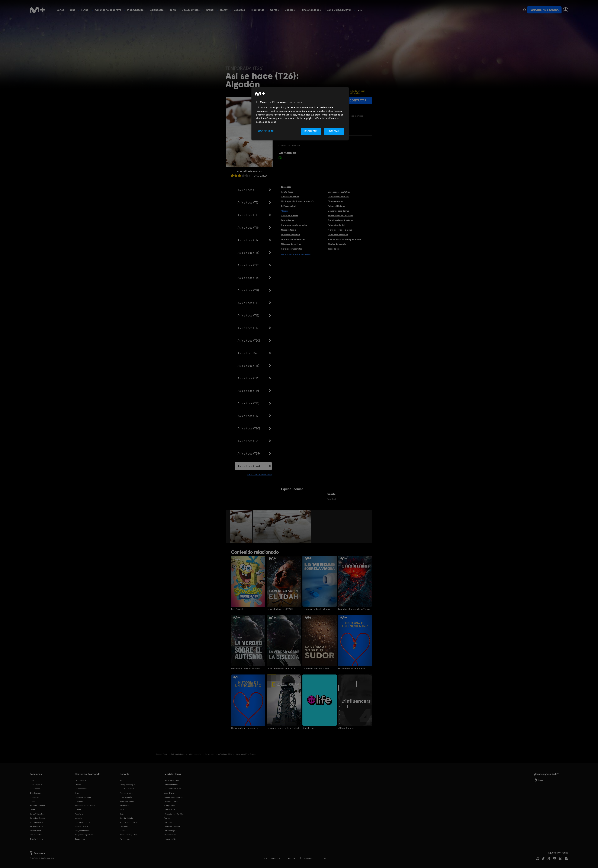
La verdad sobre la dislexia (281, 669)
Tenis (173, 10)
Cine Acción (35, 797)
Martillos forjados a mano (340, 230)
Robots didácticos (336, 206)
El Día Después (126, 797)
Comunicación (170, 835)
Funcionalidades (311, 10)
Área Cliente (170, 793)
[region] (300, 114)
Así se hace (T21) (248, 441)
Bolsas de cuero (289, 220)
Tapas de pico (334, 249)
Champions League (127, 785)
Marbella (78, 818)
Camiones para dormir (338, 211)
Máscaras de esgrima (291, 244)
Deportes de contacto (128, 822)
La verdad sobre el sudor (316, 669)
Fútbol (85, 10)
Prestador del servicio (271, 858)
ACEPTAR (334, 131)
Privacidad (309, 858)
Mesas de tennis (288, 230)
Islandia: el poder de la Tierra (354, 609)
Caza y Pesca (80, 839)
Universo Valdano (127, 801)
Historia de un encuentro (352, 669)
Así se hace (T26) (249, 466)
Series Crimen (36, 831)
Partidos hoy (125, 839)
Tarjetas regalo (171, 831)
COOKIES (324, 858)
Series (60, 10)
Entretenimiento (37, 839)
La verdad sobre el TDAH (280, 609)
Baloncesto (157, 10)
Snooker (123, 831)
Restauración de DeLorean (340, 216)
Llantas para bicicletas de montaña (298, 201)
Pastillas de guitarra (290, 235)
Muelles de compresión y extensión (344, 239)
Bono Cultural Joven (339, 10)
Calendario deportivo (108, 10)
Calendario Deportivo (128, 835)
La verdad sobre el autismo (246, 669)
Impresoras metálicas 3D (293, 239)
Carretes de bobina (290, 197)
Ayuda (538, 780)
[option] (242, 526)
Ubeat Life (308, 728)
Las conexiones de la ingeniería (284, 728)
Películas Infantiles (37, 806)
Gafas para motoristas (292, 249)
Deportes (239, 10)
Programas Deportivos (84, 835)
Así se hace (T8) (248, 190)
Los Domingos (80, 780)
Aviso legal (292, 858)
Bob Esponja (238, 609)
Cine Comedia (36, 793)
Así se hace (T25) (249, 453)
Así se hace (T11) (248, 228)
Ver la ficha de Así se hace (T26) (296, 254)
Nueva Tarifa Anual (172, 826)
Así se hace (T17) (248, 290)
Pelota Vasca (287, 192)
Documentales (191, 10)
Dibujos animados (82, 831)
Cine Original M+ (37, 785)
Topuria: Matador (127, 818)
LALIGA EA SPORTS (127, 789)
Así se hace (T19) (248, 328)
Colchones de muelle (338, 235)
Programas (258, 10)
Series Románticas (37, 818)
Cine (73, 10)
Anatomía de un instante (85, 806)
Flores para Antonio (83, 797)
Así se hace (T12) (248, 240)
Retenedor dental (336, 225)
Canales (290, 10)
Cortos (274, 10)
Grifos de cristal (289, 206)
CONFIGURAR (266, 131)
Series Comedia (36, 826)
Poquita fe (79, 814)
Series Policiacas (37, 822)
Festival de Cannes (82, 822)
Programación (170, 839)
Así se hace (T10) (248, 215)
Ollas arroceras (335, 201)
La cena (78, 785)
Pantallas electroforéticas (340, 220)
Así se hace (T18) (248, 303)
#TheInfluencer (346, 728)
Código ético (170, 806)
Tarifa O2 (168, 822)
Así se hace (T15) (248, 265)
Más (360, 10)
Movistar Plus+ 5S (171, 801)
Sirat (77, 793)
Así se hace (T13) (248, 253)
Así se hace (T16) (248, 278)
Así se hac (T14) (248, 353)
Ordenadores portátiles (339, 192)
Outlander (79, 801)
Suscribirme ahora (544, 10)
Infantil (210, 10)
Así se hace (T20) (249, 341)
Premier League (126, 793)
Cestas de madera (290, 216)
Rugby (224, 10)
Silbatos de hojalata (337, 244)
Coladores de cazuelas (339, 197)
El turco (78, 810)
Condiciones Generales (174, 797)
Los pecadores (81, 789)
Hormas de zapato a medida (294, 225)
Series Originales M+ (38, 814)
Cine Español (35, 789)
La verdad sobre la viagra (316, 609)
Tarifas (167, 818)
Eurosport (124, 826)
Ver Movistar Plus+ (172, 780)
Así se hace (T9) (248, 202)
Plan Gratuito (135, 10)
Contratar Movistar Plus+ (174, 814)
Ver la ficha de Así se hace (259, 474)
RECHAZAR (311, 131)
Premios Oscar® (81, 826)
